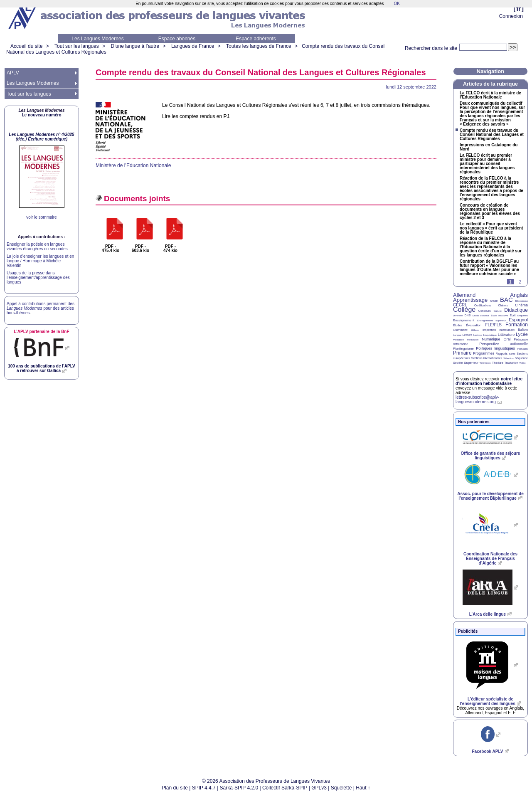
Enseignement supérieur (491, 321)
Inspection (489, 330)
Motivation (473, 340)
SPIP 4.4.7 (204, 788)
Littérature (506, 335)
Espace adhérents (256, 39)
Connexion (511, 16)
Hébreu (475, 330)
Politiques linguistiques (495, 348)
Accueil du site (26, 46)
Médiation (458, 340)
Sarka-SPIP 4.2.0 (239, 788)
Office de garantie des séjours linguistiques (491, 456)
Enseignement (464, 320)
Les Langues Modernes (97, 39)
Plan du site (175, 788)
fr (518, 9)
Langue (457, 335)
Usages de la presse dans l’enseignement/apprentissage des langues (38, 277)
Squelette (341, 788)
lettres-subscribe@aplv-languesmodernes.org (477, 400)
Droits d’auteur (481, 316)
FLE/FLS (493, 325)
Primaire (462, 353)
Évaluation (474, 325)
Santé (512, 354)
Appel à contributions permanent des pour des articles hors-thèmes (41, 308)
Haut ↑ (363, 788)
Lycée (522, 334)
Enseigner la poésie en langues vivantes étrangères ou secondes (37, 247)
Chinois (503, 305)
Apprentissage (470, 300)
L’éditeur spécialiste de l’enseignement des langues (487, 701)
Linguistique (490, 335)
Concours (485, 311)
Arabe (494, 301)
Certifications (483, 305)
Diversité (458, 316)
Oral (507, 339)
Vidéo (522, 363)
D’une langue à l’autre (135, 46)
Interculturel (507, 330)
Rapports (502, 354)
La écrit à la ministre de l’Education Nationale (490, 95)
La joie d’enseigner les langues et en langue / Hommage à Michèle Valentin (40, 261)
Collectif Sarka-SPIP (285, 788)
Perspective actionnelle (504, 344)
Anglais (519, 295)
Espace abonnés (177, 39)
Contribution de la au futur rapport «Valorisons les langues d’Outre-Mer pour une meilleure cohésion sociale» (489, 268)
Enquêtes (523, 316)
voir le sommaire (41, 217)
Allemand (464, 295)
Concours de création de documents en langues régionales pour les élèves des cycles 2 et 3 (490, 212)
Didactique (516, 310)
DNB (468, 315)
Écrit (512, 315)
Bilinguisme (521, 301)
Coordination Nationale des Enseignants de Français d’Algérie (490, 559)
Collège (464, 310)
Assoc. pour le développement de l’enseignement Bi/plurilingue (490, 496)
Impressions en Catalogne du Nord (489, 147)
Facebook (487, 751)
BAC (506, 300)
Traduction (511, 363)
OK (397, 4)
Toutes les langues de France (259, 46)
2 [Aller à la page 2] (520, 282)
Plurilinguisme (463, 349)
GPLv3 (319, 788)
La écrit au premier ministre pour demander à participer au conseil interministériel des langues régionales (487, 164)
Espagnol (518, 320)
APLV (13, 73)
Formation (517, 325)
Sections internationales (487, 358)
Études (458, 325)
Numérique (491, 339)
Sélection (509, 358)
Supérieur (471, 363)
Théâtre (498, 363)
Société (458, 363)
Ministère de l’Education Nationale (133, 165)
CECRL (460, 305)
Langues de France (193, 46)
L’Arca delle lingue (488, 614)
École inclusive (499, 316)
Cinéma (521, 305)
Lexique (478, 335)
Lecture (467, 335)
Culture (497, 311)
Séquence (521, 358)
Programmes (484, 353)
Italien (523, 330)
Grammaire (460, 330)
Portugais (523, 349)
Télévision (485, 363)
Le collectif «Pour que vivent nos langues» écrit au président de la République (491, 228)
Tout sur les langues (77, 46)
